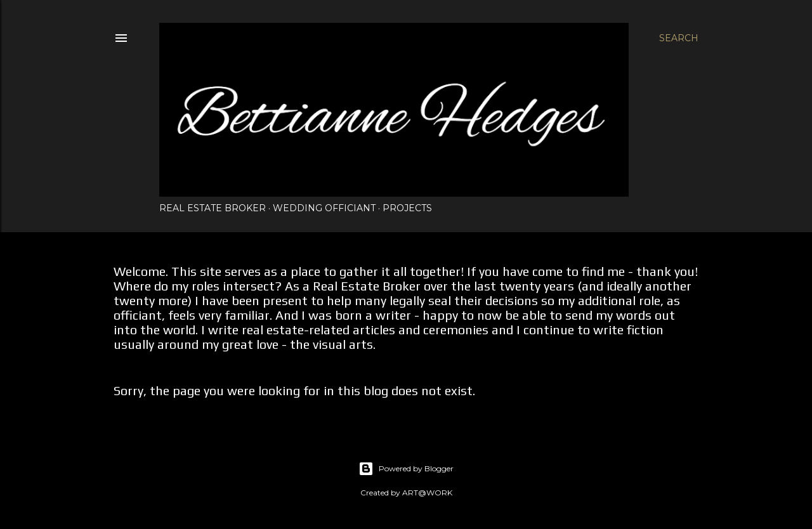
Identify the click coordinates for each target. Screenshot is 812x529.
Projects (407, 208)
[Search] (679, 38)
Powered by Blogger (406, 469)
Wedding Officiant (324, 208)
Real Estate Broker (213, 208)
